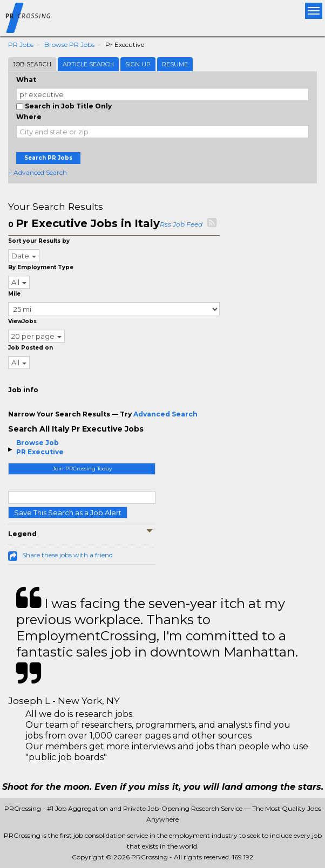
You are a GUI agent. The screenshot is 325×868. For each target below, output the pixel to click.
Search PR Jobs (48, 158)
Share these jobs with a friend (67, 555)
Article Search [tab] (88, 64)
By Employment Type (41, 267)
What (26, 80)
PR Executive (40, 452)
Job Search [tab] (32, 64)
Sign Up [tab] (138, 64)
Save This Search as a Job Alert (68, 512)
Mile (14, 294)
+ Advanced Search (38, 172)
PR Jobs (21, 45)
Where (29, 117)
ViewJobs (22, 321)
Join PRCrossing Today (82, 469)
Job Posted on (31, 348)
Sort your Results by (39, 241)
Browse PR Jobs (69, 45)
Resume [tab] (175, 64)
